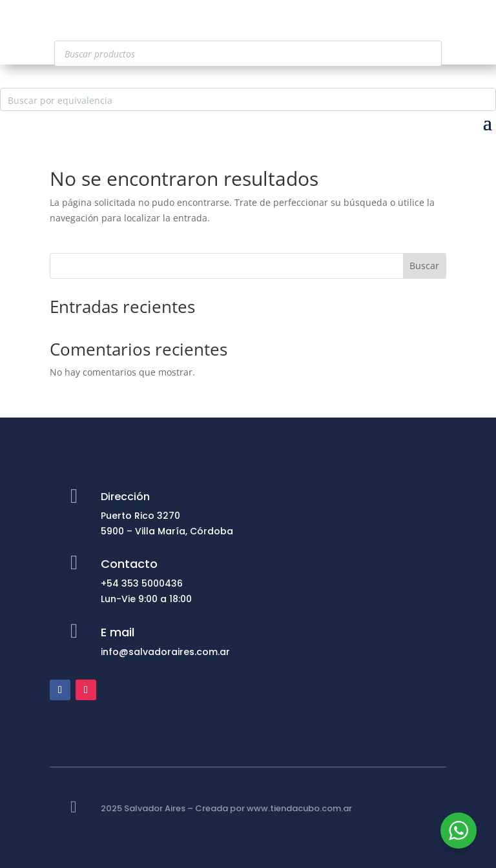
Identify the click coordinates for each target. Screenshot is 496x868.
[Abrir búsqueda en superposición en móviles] (248, 54)
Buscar (424, 266)
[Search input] (238, 99)
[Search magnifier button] (484, 99)
